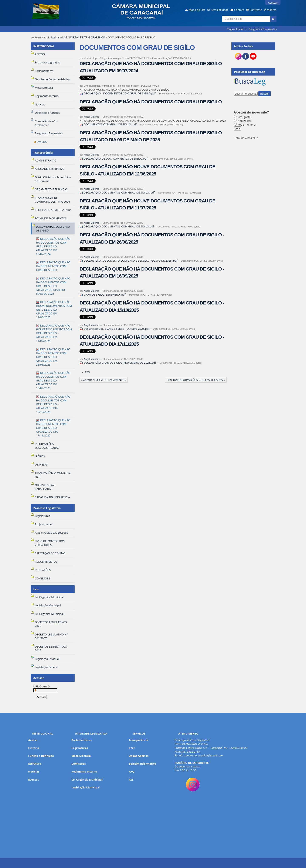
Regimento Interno (84, 771)
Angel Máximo (92, 117)
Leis (36, 589)
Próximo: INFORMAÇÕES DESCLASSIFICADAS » (196, 380)
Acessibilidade (220, 10)
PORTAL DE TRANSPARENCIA (87, 37)
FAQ (132, 771)
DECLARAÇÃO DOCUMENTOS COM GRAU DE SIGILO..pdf (117, 192)
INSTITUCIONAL (44, 46)
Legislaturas (80, 748)
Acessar (273, 3)
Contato (239, 10)
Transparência (43, 153)
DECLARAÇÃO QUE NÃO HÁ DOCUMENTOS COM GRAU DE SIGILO (151, 102)
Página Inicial (235, 29)
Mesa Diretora (81, 756)
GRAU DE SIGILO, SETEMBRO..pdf (103, 294)
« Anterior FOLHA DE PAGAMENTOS (104, 380)
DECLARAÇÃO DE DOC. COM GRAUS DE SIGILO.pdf (114, 158)
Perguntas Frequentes (263, 29)
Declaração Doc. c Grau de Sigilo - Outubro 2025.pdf (115, 329)
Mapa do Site (197, 10)
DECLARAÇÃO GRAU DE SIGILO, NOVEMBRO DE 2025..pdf (118, 363)
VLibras (272, 10)
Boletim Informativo (143, 764)
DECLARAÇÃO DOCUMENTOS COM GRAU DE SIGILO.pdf (117, 226)
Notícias (34, 771)
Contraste (256, 10)
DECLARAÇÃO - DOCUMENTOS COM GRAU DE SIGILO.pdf (118, 93)
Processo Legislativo (47, 508)
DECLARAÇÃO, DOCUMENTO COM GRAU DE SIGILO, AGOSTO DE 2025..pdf (129, 261)
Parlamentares (81, 740)
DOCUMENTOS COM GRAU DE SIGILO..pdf (108, 124)
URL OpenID (42, 686)
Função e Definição (41, 756)
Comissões (79, 764)
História (34, 748)
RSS (87, 372)
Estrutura (35, 764)
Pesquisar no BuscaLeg (249, 72)
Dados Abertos (139, 756)
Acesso (33, 740)
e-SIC (132, 748)
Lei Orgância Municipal (87, 780)
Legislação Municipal (86, 787)
